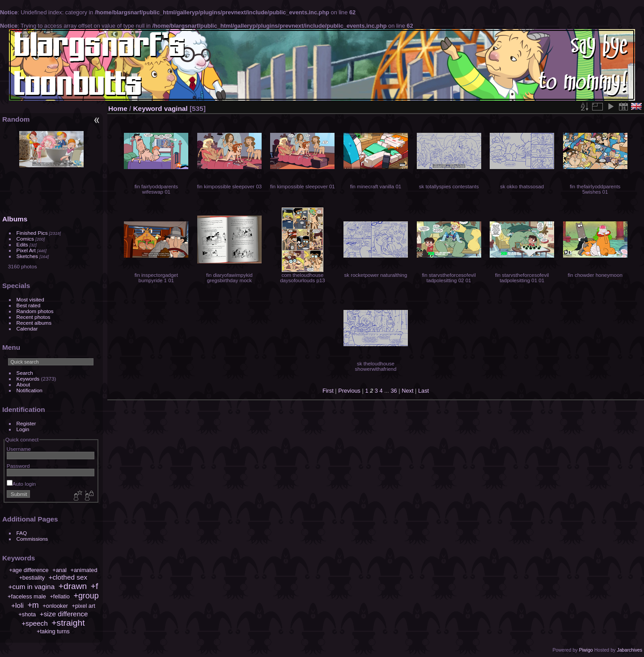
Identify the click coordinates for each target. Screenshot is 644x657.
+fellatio (59, 596)
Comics (25, 239)
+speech (35, 623)
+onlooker (55, 606)
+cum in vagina (31, 587)
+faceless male (27, 596)
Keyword (148, 108)
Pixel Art (26, 250)
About (23, 384)
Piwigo (586, 650)
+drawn (73, 586)
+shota (27, 614)
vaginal (176, 108)
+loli (17, 605)
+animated (84, 570)
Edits (22, 244)
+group (86, 596)
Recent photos (34, 317)
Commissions (32, 539)
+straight (68, 623)
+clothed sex (68, 577)
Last (424, 391)
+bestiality (32, 578)
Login (23, 429)
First (328, 391)
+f (95, 586)
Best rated (29, 305)
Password (18, 466)
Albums (15, 219)
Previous (349, 391)
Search (25, 373)
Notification (30, 390)
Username (19, 449)
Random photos (35, 311)
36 (394, 391)
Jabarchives (629, 650)
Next (407, 391)
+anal (59, 570)
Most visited (30, 299)
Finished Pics (32, 233)
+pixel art (83, 606)
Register (26, 423)
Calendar (27, 328)
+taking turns (53, 631)
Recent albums (34, 323)
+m (33, 605)
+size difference (64, 614)
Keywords (28, 379)
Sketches (27, 256)
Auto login (21, 484)
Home (118, 108)
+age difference (29, 570)
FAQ (22, 533)
